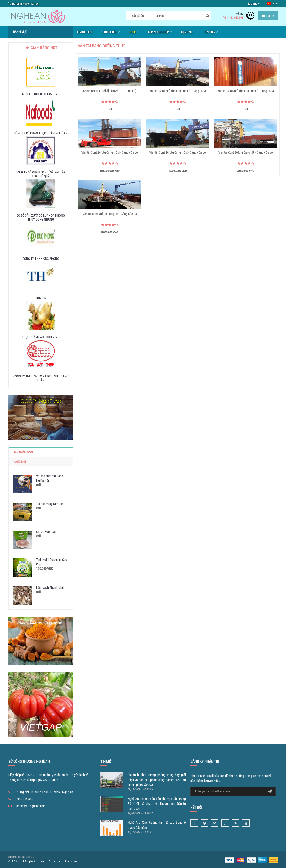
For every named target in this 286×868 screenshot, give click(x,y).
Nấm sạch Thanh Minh (50, 587)
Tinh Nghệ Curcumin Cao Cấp (52, 562)
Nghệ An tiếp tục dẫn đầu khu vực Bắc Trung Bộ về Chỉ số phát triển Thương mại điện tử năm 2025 (157, 804)
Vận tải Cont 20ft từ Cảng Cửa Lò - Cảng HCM (178, 91)
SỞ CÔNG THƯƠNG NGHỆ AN (21, 857)
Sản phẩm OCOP (23, 452)
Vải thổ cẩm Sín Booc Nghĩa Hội (50, 478)
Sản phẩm (138, 16)
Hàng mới (20, 462)
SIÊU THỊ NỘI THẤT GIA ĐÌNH (41, 94)
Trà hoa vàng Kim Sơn (50, 504)
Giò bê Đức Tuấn (46, 532)
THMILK (41, 298)
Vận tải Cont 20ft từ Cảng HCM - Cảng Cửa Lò (110, 152)
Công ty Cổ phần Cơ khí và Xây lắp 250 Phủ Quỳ (41, 174)
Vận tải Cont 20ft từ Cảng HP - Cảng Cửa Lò (246, 152)
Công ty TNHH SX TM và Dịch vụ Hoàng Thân (41, 378)
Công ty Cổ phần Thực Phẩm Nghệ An (41, 133)
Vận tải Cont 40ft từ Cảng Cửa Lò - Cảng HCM (246, 91)
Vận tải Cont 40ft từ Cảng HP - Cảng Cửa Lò (110, 214)
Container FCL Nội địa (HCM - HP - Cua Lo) (110, 91)
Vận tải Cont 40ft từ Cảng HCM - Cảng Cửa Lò (178, 152)
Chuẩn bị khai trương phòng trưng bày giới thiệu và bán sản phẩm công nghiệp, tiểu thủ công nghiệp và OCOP (157, 780)
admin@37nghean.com (31, 806)
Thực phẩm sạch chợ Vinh (41, 337)
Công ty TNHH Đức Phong (41, 258)
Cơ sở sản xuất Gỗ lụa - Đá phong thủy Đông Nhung (41, 217)
